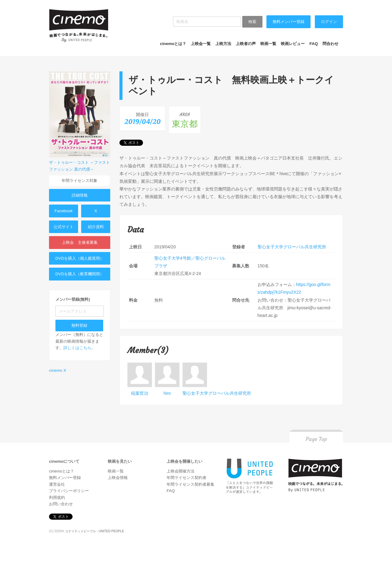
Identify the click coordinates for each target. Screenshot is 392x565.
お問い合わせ (61, 504)
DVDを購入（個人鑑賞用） (80, 258)
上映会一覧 (201, 44)
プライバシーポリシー (69, 491)
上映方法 (223, 44)
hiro (167, 393)
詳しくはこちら (77, 348)
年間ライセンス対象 (79, 181)
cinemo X (58, 370)
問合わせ (330, 44)
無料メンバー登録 (288, 22)
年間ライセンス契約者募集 (190, 484)
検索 (252, 22)
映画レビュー (293, 44)
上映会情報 (118, 478)
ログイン (329, 22)
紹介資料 (96, 227)
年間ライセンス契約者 (187, 478)
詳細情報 (80, 195)
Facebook (64, 211)
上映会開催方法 (181, 471)
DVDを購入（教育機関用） (80, 274)
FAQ (314, 44)
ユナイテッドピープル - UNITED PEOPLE (95, 531)
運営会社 (57, 484)
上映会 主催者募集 (80, 242)
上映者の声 (246, 44)
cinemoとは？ (173, 44)
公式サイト (64, 227)
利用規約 (57, 497)
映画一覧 (268, 44)
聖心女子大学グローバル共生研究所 (292, 247)
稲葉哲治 (140, 393)
